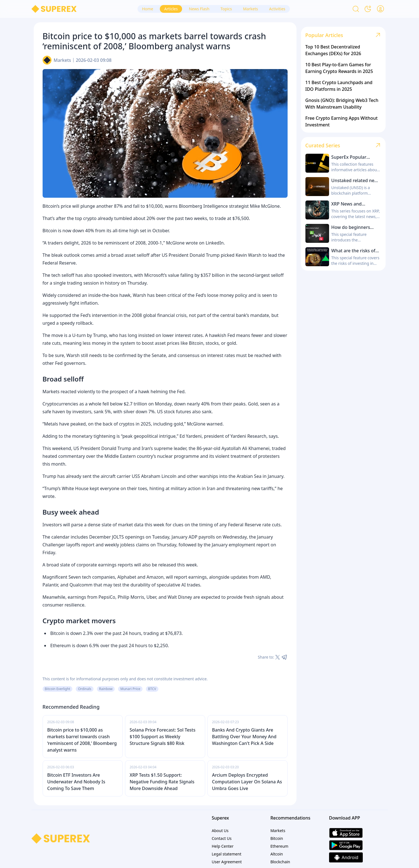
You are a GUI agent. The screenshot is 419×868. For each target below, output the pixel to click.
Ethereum (279, 846)
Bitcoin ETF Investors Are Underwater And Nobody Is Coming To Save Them (76, 782)
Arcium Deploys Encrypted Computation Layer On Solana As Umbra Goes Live (247, 782)
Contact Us (222, 838)
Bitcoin (277, 838)
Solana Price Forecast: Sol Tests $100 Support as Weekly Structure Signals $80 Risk (163, 737)
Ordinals (85, 689)
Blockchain (280, 862)
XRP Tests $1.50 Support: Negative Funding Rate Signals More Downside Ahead (162, 782)
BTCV (152, 689)
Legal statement (227, 854)
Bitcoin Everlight (58, 689)
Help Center (223, 846)
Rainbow (106, 689)
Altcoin (277, 854)
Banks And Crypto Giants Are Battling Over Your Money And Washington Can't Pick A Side (244, 737)
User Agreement (227, 862)
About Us (220, 831)
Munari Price (130, 689)
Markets (63, 60)
